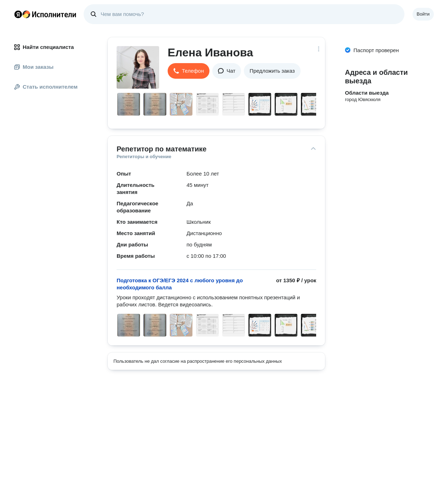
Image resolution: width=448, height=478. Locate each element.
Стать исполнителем (46, 87)
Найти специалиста (44, 47)
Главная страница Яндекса (18, 14)
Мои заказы (34, 67)
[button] (189, 71)
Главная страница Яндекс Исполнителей (45, 14)
